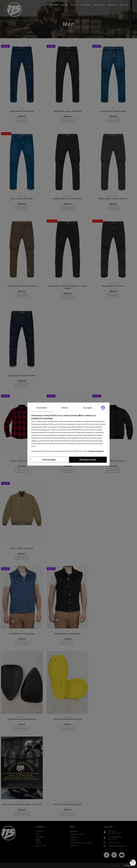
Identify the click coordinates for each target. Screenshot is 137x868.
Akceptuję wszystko (88, 460)
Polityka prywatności (96, 451)
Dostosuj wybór (49, 460)
